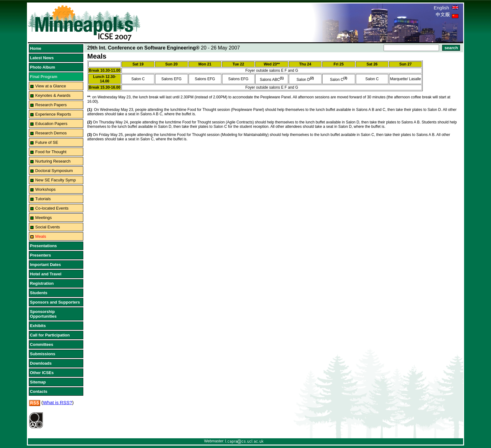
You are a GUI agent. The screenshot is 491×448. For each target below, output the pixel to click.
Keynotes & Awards (53, 95)
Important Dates (46, 265)
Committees (42, 344)
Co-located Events (52, 208)
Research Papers (51, 105)
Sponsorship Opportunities (43, 314)
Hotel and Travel (46, 274)
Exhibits (38, 326)
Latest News (42, 58)
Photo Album (43, 67)
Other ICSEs (42, 373)
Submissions (43, 354)
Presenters (41, 255)
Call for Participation (50, 335)
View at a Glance (51, 86)
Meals (41, 236)
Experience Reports (53, 114)
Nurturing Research (53, 161)
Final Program (44, 77)
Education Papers (52, 124)
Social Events (48, 227)
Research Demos (51, 133)
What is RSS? (57, 402)
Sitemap (38, 382)
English (446, 8)
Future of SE (47, 142)
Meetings (44, 218)
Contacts (39, 391)
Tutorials (43, 199)
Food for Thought (51, 152)
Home (36, 48)
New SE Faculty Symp (56, 180)
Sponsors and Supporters (55, 302)
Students (39, 293)
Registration (42, 283)
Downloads (41, 363)
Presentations (44, 246)
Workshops (46, 189)
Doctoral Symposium (54, 171)
